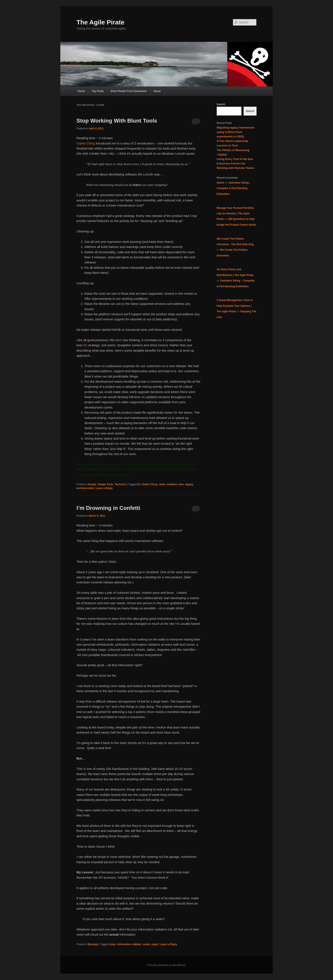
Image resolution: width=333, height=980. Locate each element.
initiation (172, 484)
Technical (120, 484)
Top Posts (98, 91)
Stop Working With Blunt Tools (117, 121)
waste (146, 944)
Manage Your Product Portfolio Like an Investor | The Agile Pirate (235, 214)
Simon (221, 183)
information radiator (129, 944)
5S (85, 345)
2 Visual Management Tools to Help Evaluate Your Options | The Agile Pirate (235, 306)
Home (81, 91)
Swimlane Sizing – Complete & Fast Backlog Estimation (234, 188)
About (157, 91)
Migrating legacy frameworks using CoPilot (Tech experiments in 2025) (236, 132)
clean (162, 484)
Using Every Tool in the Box (235, 159)
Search (221, 104)
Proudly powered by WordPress (166, 965)
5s (139, 484)
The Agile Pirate (100, 22)
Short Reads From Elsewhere (129, 91)
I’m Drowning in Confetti (108, 508)
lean (181, 484)
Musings (93, 944)
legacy (189, 484)
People (92, 484)
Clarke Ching (86, 143)
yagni (155, 944)
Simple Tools (105, 484)
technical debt (85, 488)
